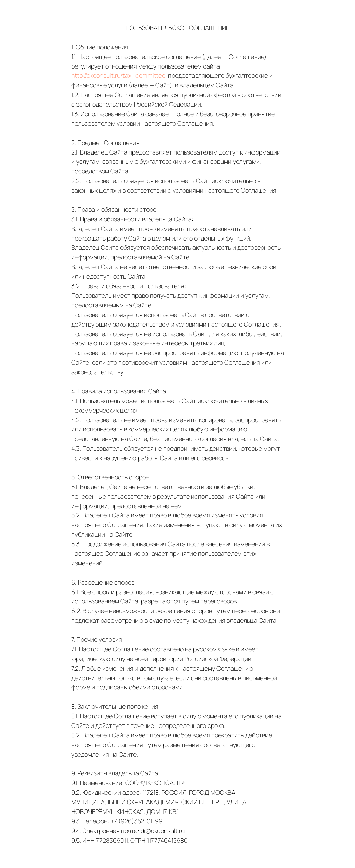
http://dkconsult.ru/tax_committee (118, 75)
